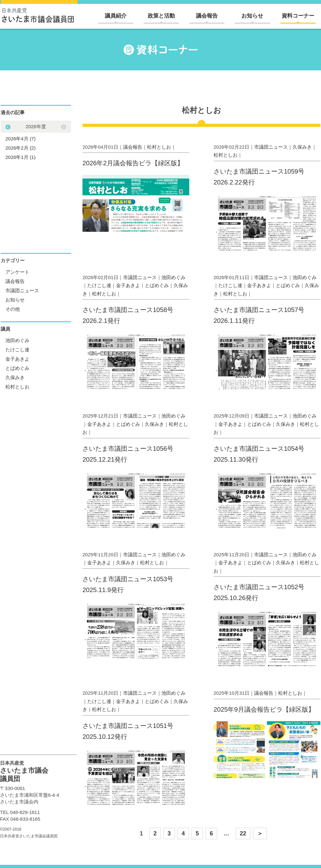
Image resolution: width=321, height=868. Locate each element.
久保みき (302, 147)
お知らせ (252, 16)
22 (243, 833)
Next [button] (8, 127)
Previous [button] (64, 127)
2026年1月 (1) (20, 157)
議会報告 (207, 16)
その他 (13, 309)
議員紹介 (116, 16)
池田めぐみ (173, 277)
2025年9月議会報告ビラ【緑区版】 (264, 709)
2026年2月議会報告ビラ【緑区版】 (133, 163)
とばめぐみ (157, 285)
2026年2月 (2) (20, 148)
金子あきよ (128, 285)
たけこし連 (99, 285)
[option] (36, 142)
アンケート (17, 272)
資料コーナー (298, 16)
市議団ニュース (271, 147)
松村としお (159, 147)
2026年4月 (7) (20, 139)
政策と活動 (161, 16)
